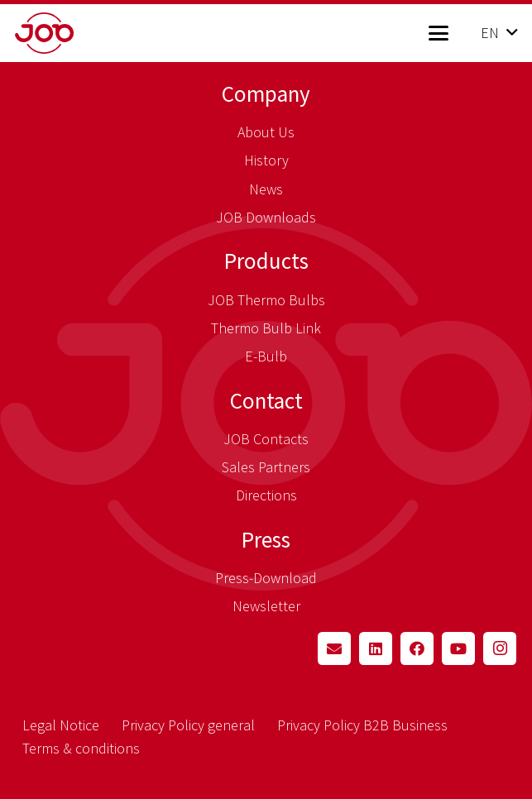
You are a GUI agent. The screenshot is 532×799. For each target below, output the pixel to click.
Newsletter (266, 606)
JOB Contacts (266, 439)
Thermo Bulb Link (266, 328)
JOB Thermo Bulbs (266, 300)
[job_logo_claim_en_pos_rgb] (71, 33)
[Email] (334, 648)
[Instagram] (500, 648)
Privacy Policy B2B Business (362, 725)
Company (266, 93)
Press (266, 539)
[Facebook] (417, 648)
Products (266, 261)
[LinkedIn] (376, 648)
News (266, 189)
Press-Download (266, 578)
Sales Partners (266, 467)
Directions (266, 495)
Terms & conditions (81, 748)
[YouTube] (458, 648)
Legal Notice (61, 725)
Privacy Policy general (188, 725)
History (266, 160)
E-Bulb (266, 356)
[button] (438, 33)
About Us (266, 132)
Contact (266, 400)
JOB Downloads (266, 217)
